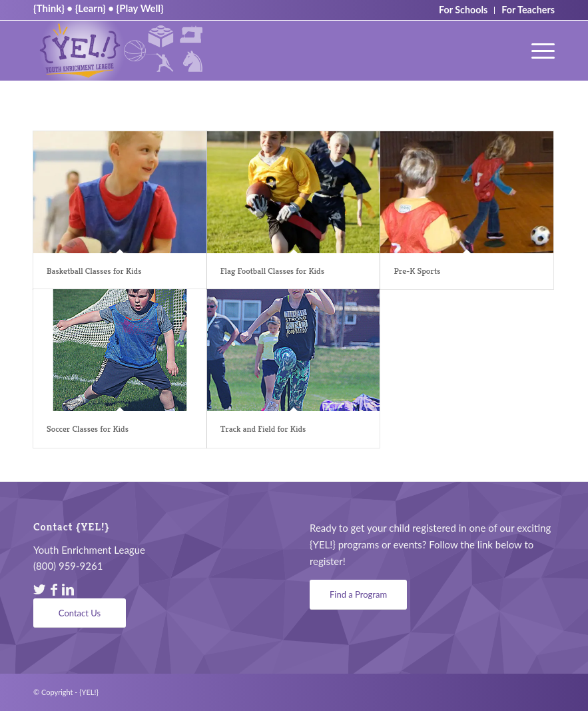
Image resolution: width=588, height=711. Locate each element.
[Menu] (536, 51)
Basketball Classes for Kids (94, 271)
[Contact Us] (80, 613)
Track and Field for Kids (263, 429)
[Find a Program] (358, 595)
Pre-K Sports (417, 271)
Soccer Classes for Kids (88, 429)
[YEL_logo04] (121, 51)
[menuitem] (536, 51)
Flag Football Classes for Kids (272, 271)
